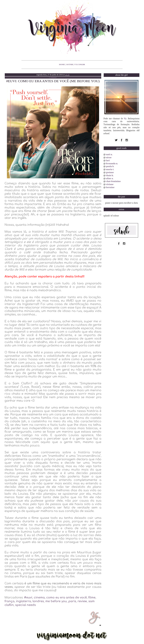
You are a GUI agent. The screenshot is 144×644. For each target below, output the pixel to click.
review (82, 601)
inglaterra (24, 601)
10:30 (67, 75)
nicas (109, 157)
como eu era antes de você (66, 598)
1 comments (53, 78)
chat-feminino (113, 181)
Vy (125, 119)
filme (92, 598)
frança (10, 601)
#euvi (28, 598)
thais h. (110, 175)
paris (72, 601)
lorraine (110, 187)
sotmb (70, 64)
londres (38, 601)
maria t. (110, 169)
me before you (56, 601)
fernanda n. (112, 164)
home (62, 64)
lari (108, 160)
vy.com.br (80, 64)
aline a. (110, 178)
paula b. (110, 166)
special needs (25, 605)
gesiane (110, 172)
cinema (39, 598)
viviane (110, 184)
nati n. (109, 154)
